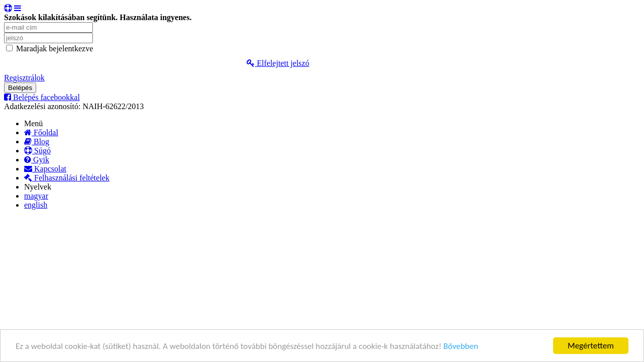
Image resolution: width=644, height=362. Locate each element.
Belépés (20, 88)
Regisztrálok (24, 78)
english (36, 205)
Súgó (37, 151)
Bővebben (461, 346)
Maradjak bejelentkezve (55, 49)
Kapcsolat (45, 169)
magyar (36, 196)
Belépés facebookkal (42, 97)
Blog (37, 142)
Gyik (37, 160)
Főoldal (41, 132)
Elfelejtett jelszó (278, 63)
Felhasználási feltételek (67, 178)
